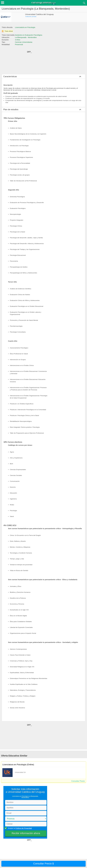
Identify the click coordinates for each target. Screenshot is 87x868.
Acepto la (20, 828)
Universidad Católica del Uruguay (39, 14)
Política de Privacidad (24, 828)
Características (10, 77)
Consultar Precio (78, 781)
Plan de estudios (11, 110)
